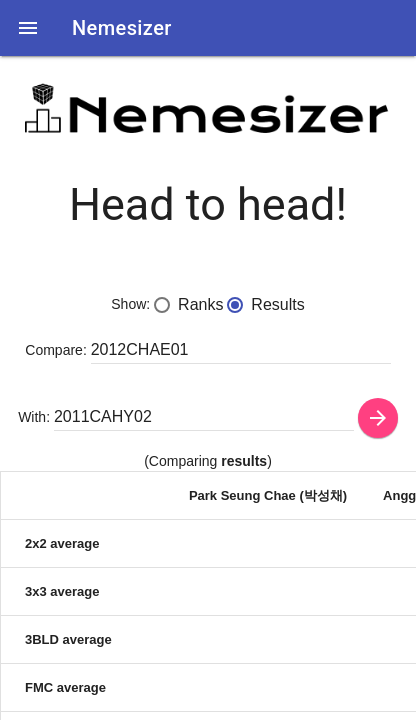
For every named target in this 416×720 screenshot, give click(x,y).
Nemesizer (122, 28)
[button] (28, 28)
